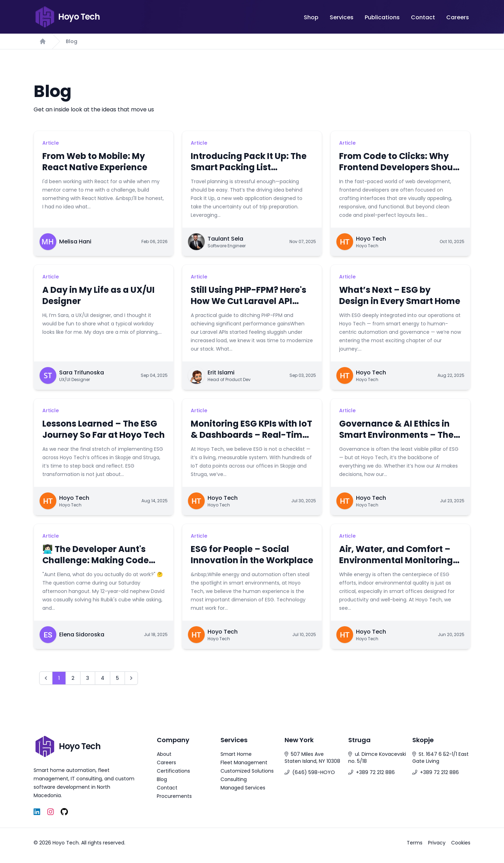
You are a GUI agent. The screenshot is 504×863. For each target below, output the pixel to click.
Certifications (173, 771)
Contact (423, 17)
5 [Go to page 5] (117, 678)
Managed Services (243, 788)
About (164, 754)
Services (342, 17)
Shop (311, 17)
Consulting (234, 779)
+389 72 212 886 (375, 772)
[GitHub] (64, 812)
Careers (458, 17)
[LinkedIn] (37, 812)
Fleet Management (244, 762)
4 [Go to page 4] (103, 678)
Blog (72, 41)
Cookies (461, 843)
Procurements (174, 796)
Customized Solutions (247, 771)
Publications (382, 17)
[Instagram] (51, 812)
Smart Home (236, 754)
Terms (415, 843)
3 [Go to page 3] (88, 678)
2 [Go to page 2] (73, 678)
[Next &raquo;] (131, 678)
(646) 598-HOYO (314, 772)
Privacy (437, 843)
